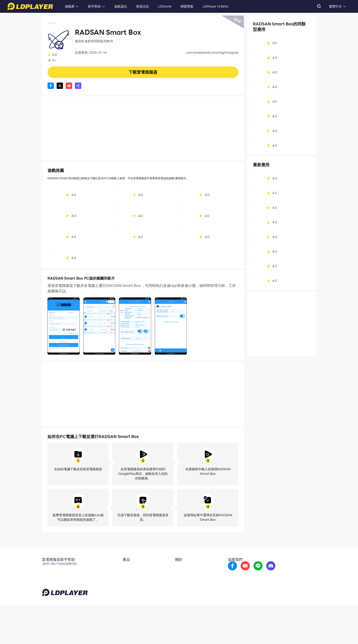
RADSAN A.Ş (84, 48)
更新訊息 (142, 6)
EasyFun (125, 582)
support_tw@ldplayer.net (146, 633)
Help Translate (307, 633)
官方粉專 (48, 575)
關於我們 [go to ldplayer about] (183, 568)
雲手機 (124, 568)
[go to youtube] (266, 572)
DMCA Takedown (190, 589)
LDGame (165, 6)
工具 (75, 23)
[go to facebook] (253, 572)
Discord (48, 582)
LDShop (125, 589)
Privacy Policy (257, 633)
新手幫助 (94, 6)
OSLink (124, 575)
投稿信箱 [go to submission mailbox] (183, 582)
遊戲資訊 (121, 6)
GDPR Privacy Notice (282, 633)
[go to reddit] (278, 572)
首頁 (51, 23)
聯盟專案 (187, 6)
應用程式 (63, 23)
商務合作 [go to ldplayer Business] (183, 575)
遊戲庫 (70, 6)
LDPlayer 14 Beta (215, 6)
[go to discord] (291, 572)
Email (46, 568)
